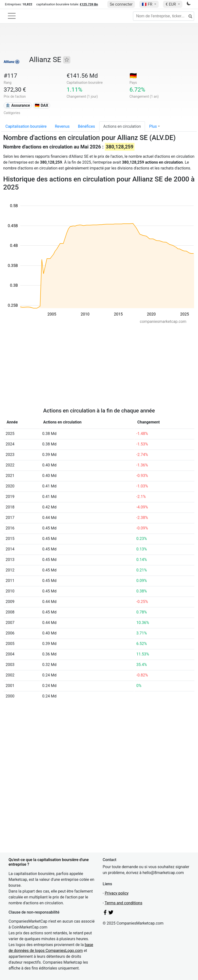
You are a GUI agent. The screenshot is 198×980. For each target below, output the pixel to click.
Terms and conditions (123, 903)
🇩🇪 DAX (41, 105)
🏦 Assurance (18, 105)
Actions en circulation (122, 126)
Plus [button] (153, 126)
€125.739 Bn (89, 4)
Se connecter (121, 4)
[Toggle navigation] (12, 16)
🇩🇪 (133, 76)
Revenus (62, 126)
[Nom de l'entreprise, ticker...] (164, 16)
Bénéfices (87, 126)
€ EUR (171, 4)
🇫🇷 (148, 4)
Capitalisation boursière (26, 126)
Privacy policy (117, 893)
